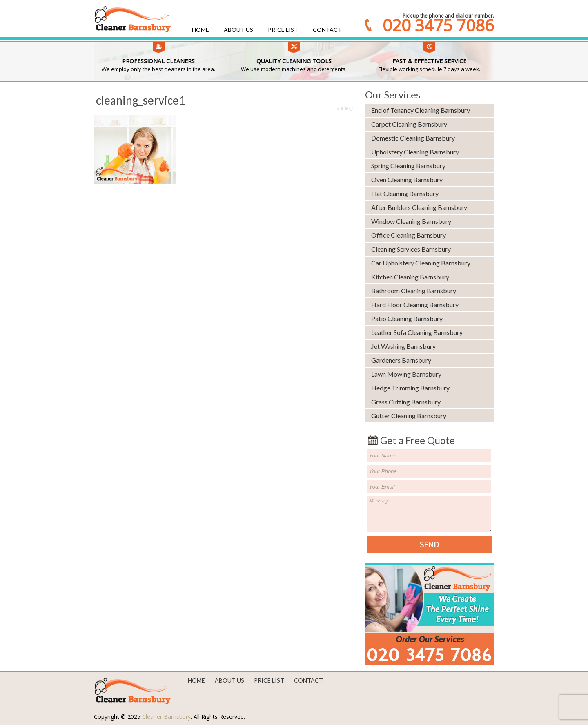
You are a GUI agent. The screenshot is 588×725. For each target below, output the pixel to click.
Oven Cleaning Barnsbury (407, 180)
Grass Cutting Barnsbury (406, 402)
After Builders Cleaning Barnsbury (419, 207)
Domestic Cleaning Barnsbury (413, 138)
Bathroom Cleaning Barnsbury (414, 291)
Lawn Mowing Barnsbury (406, 374)
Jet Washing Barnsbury (403, 346)
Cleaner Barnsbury (166, 717)
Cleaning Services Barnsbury (411, 249)
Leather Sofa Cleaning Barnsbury (417, 332)
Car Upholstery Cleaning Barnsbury (421, 263)
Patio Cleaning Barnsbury (407, 318)
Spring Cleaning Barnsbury (408, 166)
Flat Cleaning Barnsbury (405, 193)
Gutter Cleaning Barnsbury (409, 416)
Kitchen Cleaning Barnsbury (410, 277)
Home (200, 30)
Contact (327, 30)
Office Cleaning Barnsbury (409, 235)
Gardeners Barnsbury (401, 360)
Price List (283, 30)
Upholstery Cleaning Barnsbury (415, 152)
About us (238, 30)
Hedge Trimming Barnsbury (410, 388)
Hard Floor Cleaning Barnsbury (415, 304)
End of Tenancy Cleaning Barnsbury (421, 110)
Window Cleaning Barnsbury (411, 221)
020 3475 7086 (438, 25)
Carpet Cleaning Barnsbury (409, 124)
